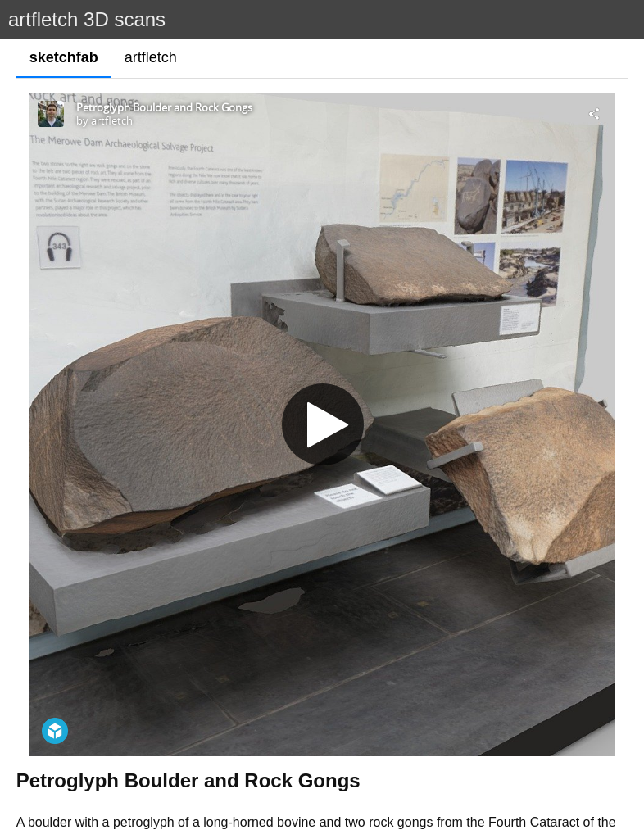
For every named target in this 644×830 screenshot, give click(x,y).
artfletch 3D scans (87, 19)
